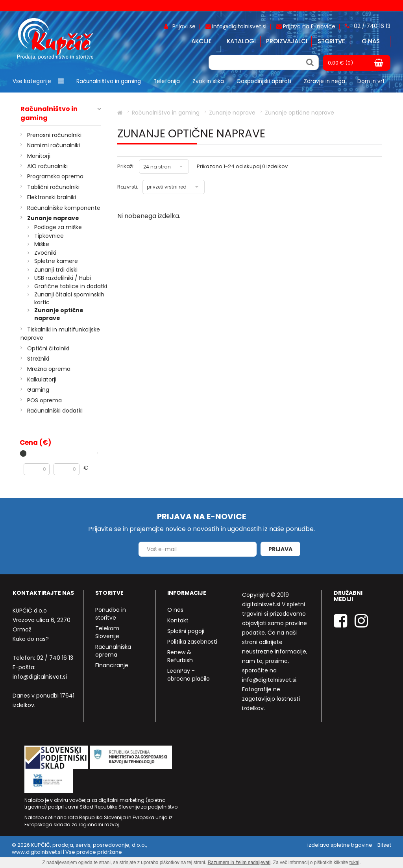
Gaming (38, 390)
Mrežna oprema (49, 369)
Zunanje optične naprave (59, 314)
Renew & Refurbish (180, 656)
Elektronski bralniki (52, 197)
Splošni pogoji (186, 631)
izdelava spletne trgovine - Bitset (349, 845)
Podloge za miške (58, 227)
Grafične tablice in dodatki (71, 286)
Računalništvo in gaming (49, 114)
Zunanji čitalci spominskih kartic (69, 298)
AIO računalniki (47, 166)
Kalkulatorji (42, 379)
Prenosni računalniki (54, 135)
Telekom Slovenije (107, 632)
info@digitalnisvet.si (40, 677)
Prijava (280, 549)
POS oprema (44, 400)
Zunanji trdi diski (56, 270)
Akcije (201, 41)
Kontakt (178, 620)
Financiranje (112, 665)
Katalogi (241, 41)
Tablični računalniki (53, 187)
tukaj (354, 862)
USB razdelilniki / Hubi (63, 278)
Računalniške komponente (64, 208)
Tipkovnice (49, 236)
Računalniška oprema (113, 651)
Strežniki (38, 359)
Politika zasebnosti (192, 642)
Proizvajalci (287, 41)
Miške (42, 244)
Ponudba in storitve (111, 614)
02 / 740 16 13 (55, 658)
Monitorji (39, 156)
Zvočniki (45, 253)
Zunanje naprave (53, 218)
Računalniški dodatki (55, 411)
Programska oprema (55, 176)
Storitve (331, 41)
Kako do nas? (31, 639)
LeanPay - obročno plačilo (189, 675)
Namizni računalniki (54, 145)
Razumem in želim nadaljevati (239, 862)
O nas (371, 41)
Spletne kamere (56, 261)
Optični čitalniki (48, 348)
